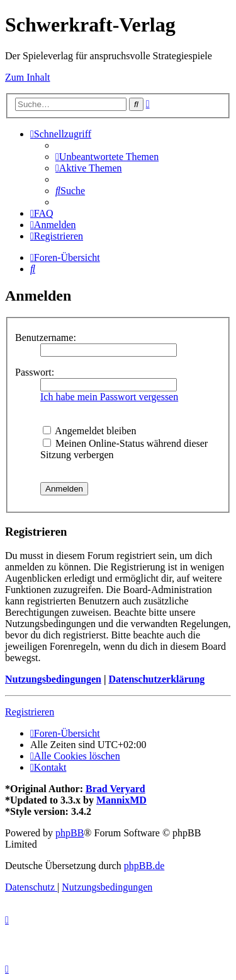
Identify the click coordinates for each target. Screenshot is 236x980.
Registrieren (30, 712)
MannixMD (121, 800)
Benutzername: (46, 337)
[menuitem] (107, 157)
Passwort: (35, 372)
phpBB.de (144, 866)
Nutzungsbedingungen (53, 679)
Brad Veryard (115, 789)
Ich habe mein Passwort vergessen (109, 397)
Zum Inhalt (28, 77)
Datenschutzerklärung (156, 679)
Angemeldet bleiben (89, 431)
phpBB (70, 833)
